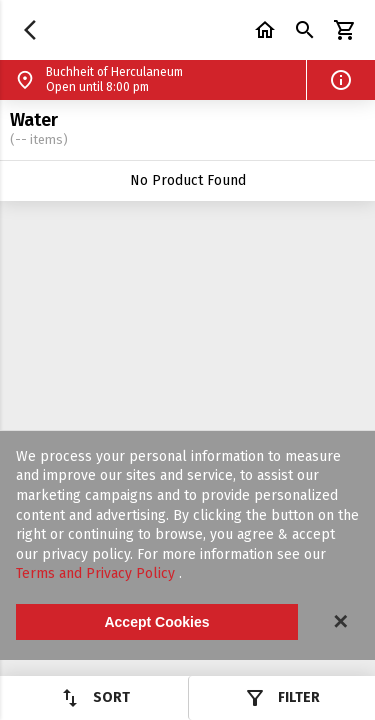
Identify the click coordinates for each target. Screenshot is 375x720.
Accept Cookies (156, 622)
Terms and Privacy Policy (97, 573)
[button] (341, 80)
